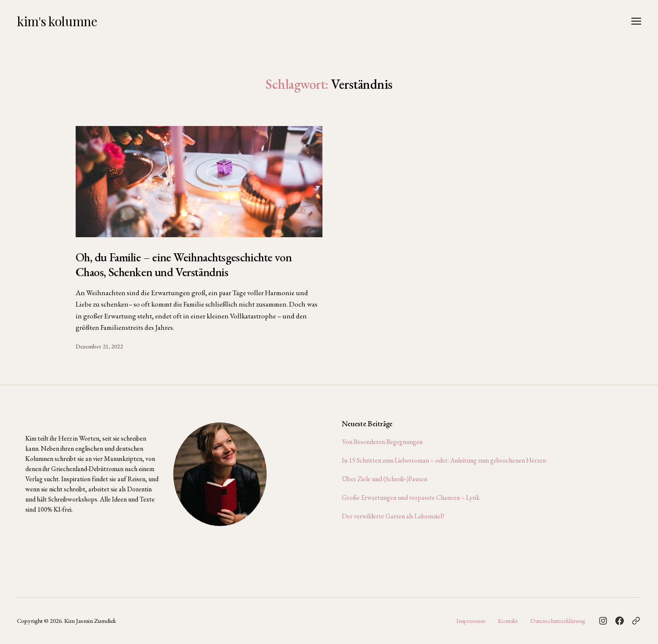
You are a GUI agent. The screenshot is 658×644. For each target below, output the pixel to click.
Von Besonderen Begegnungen (382, 442)
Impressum (471, 621)
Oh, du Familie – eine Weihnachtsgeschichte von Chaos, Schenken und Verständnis (184, 264)
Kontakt (508, 621)
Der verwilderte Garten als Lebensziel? (393, 516)
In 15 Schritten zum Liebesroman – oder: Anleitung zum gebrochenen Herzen (444, 460)
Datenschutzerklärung (558, 621)
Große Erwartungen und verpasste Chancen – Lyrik (411, 497)
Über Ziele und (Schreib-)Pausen (385, 479)
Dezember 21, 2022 (99, 346)
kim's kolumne (57, 21)
